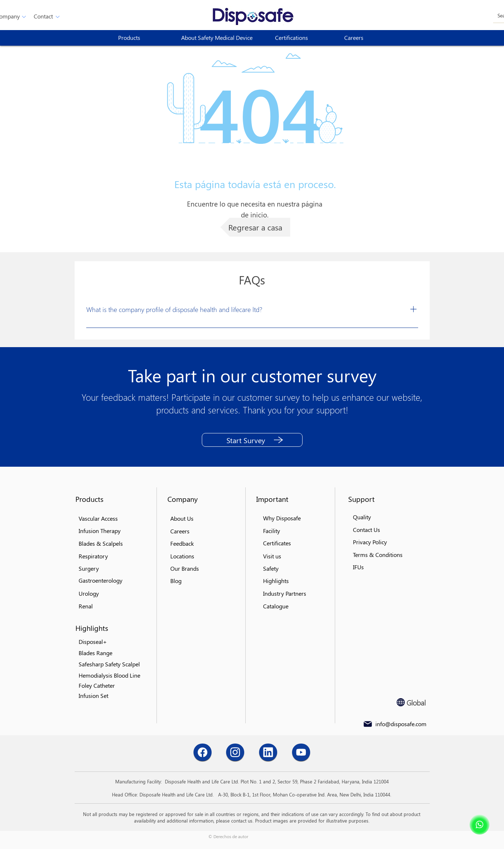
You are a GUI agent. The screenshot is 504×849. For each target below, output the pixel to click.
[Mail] (368, 724)
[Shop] (480, 825)
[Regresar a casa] (255, 227)
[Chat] (203, 752)
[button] (43, 16)
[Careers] (370, 38)
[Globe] (401, 702)
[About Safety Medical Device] (220, 38)
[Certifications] (301, 38)
